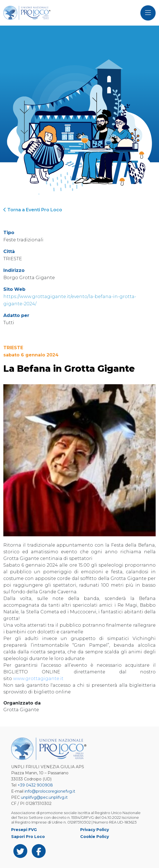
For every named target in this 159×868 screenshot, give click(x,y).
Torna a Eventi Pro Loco (33, 210)
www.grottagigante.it (38, 679)
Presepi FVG (24, 830)
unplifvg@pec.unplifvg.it (44, 797)
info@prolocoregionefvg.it (50, 791)
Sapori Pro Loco (28, 837)
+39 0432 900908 (35, 785)
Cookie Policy (95, 837)
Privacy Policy (95, 830)
